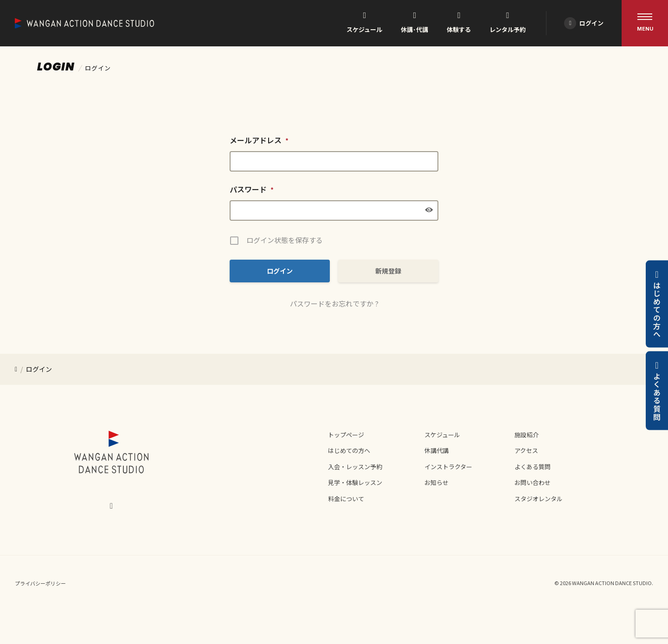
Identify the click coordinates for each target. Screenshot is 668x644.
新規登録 (388, 271)
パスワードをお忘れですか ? (334, 303)
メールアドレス (259, 140)
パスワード (252, 189)
